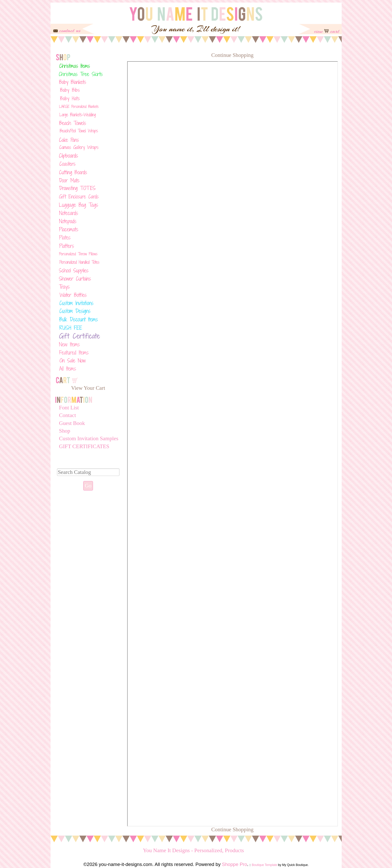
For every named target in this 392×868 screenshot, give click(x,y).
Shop (65, 431)
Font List (69, 408)
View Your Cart (88, 388)
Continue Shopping (232, 55)
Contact (67, 415)
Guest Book (72, 423)
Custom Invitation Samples (89, 438)
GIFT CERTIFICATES (84, 446)
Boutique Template (264, 865)
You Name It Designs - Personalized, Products (193, 850)
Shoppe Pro (235, 864)
